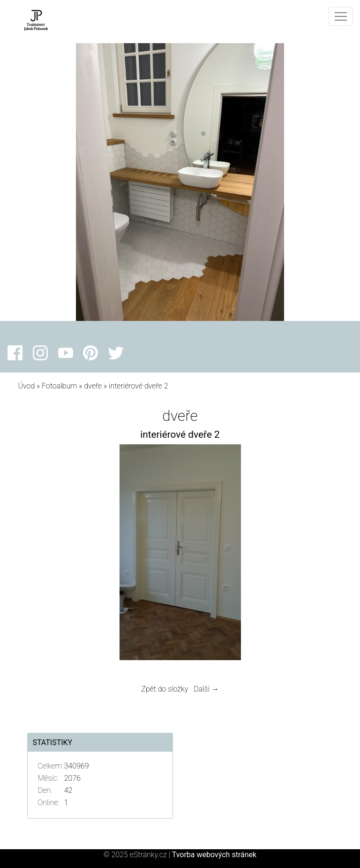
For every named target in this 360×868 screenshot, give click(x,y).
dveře (93, 386)
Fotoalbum (59, 386)
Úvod (26, 386)
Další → (206, 689)
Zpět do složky (165, 689)
